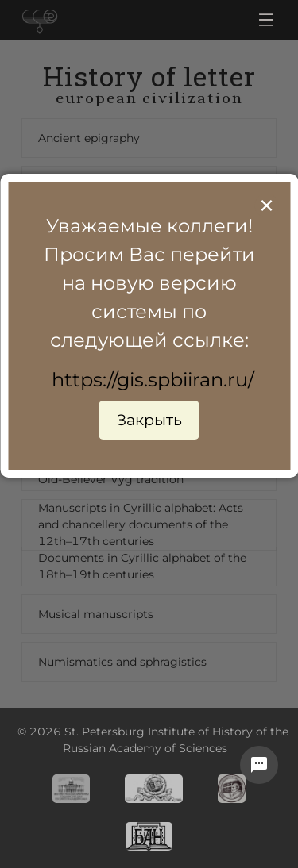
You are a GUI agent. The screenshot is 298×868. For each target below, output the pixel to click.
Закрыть (149, 420)
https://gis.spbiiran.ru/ (153, 380)
